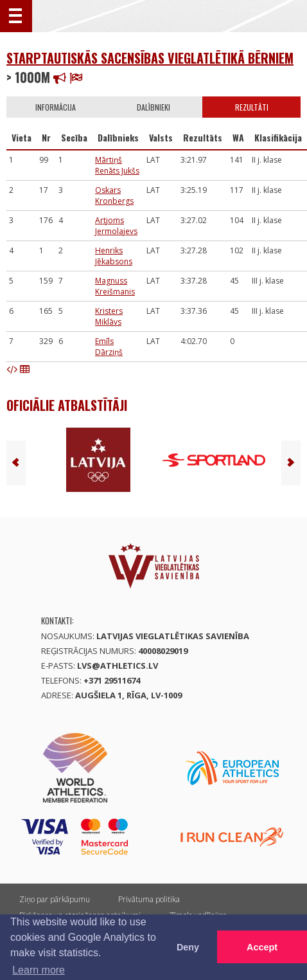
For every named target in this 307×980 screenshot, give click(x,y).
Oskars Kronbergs (114, 195)
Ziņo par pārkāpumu (55, 899)
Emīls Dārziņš (109, 347)
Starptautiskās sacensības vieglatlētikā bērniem (150, 58)
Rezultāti (252, 107)
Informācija (56, 107)
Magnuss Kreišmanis (115, 286)
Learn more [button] (39, 970)
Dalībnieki (153, 107)
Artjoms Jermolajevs (116, 226)
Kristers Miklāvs (109, 316)
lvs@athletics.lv (118, 666)
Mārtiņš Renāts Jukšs (117, 165)
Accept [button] (262, 947)
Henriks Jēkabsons (114, 256)
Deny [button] (188, 947)
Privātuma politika (149, 899)
